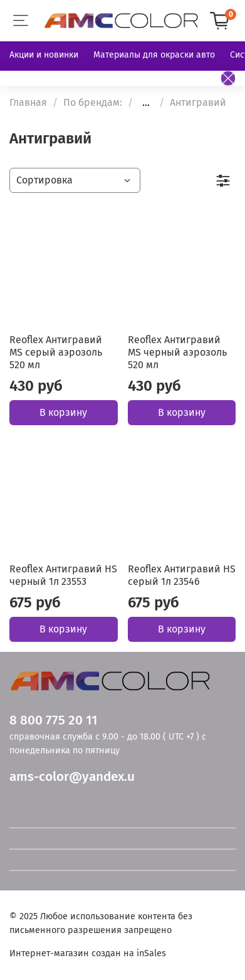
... (146, 103)
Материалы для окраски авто (154, 55)
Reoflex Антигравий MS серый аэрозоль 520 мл (56, 352)
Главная (28, 102)
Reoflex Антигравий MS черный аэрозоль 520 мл (177, 352)
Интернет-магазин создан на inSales (88, 953)
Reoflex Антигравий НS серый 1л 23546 (182, 575)
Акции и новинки (44, 55)
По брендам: (93, 102)
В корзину (63, 412)
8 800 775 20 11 (53, 720)
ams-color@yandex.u (72, 777)
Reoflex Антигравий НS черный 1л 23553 (63, 575)
